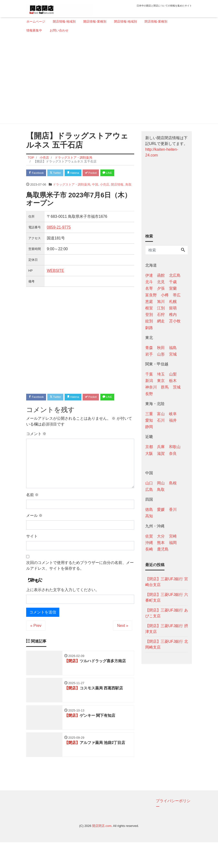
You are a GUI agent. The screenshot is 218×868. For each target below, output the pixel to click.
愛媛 (161, 509)
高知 (149, 516)
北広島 (175, 275)
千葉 (149, 374)
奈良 (173, 453)
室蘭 (173, 288)
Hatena (83, 173)
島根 (173, 483)
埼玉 (161, 374)
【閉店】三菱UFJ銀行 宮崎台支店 (167, 582)
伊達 (149, 275)
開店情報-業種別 (95, 22)
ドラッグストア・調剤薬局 (72, 195)
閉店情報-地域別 (125, 22)
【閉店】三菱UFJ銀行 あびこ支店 (167, 613)
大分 (161, 536)
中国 (95, 195)
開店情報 (117, 195)
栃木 (173, 381)
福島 (173, 348)
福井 (173, 420)
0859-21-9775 (59, 238)
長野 (149, 394)
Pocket (104, 173)
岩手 (149, 354)
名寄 (149, 288)
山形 (161, 354)
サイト (32, 558)
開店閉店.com (102, 852)
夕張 (161, 288)
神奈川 (151, 387)
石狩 (161, 315)
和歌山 (175, 447)
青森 (149, 348)
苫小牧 (175, 321)
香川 (173, 509)
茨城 (177, 387)
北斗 (149, 282)
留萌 (173, 308)
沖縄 (149, 543)
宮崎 (173, 536)
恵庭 (149, 302)
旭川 (161, 302)
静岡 (149, 427)
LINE (35, 183)
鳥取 (128, 195)
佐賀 (149, 536)
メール (34, 537)
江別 (161, 308)
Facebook (38, 173)
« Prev (36, 647)
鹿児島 (163, 549)
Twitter (61, 173)
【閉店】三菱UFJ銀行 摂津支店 (167, 629)
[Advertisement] (107, 80)
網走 (161, 321)
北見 (161, 282)
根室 (149, 308)
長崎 (149, 549)
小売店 (105, 195)
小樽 (165, 295)
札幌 (173, 302)
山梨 (173, 374)
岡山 (161, 483)
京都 (149, 447)
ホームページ (36, 22)
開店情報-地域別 (64, 22)
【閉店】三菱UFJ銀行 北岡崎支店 (167, 644)
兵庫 (161, 447)
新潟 (149, 381)
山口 (149, 483)
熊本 (161, 543)
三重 (149, 414)
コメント (36, 455)
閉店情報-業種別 (156, 22)
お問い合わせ (59, 30)
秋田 (161, 348)
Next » (123, 647)
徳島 (149, 509)
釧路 (149, 328)
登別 (149, 315)
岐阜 (173, 414)
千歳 (173, 282)
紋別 (149, 321)
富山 (161, 414)
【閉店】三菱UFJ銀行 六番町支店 (167, 597)
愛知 (149, 420)
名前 (32, 516)
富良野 (151, 295)
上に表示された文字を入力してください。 (63, 611)
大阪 (149, 453)
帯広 (177, 295)
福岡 (173, 543)
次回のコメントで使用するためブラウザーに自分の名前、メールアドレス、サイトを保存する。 (80, 587)
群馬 (165, 387)
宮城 (173, 354)
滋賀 (161, 453)
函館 (161, 275)
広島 (149, 490)
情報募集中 (34, 30)
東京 (161, 381)
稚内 (173, 315)
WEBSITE (55, 281)
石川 (161, 420)
